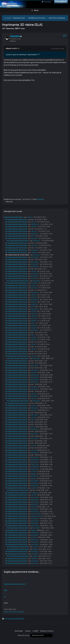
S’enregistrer (61, 2)
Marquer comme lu (47, 631)
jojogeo (33, 474)
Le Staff (35, 631)
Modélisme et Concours (37, 18)
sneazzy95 (20, 612)
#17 (65, 36)
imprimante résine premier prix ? (15, 584)
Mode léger (19, 631)
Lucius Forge (35, 514)
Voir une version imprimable (14, 619)
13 (5, 597)
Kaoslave (15, 36)
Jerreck (34, 222)
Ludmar (34, 537)
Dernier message (10, 612)
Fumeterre (35, 483)
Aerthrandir (35, 224)
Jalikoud (34, 559)
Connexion (47, 2)
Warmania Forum (19, 18)
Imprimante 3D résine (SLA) (13, 217)
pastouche (35, 250)
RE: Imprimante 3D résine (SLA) (16, 220)
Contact (28, 631)
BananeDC (35, 234)
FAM (33, 236)
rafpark (30, 217)
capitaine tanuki (37, 516)
